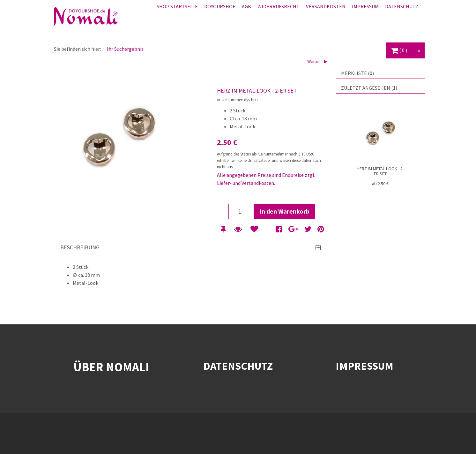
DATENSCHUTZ (238, 366)
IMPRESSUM (364, 366)
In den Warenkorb (284, 211)
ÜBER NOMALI (111, 367)
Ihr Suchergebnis (125, 49)
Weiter (314, 61)
